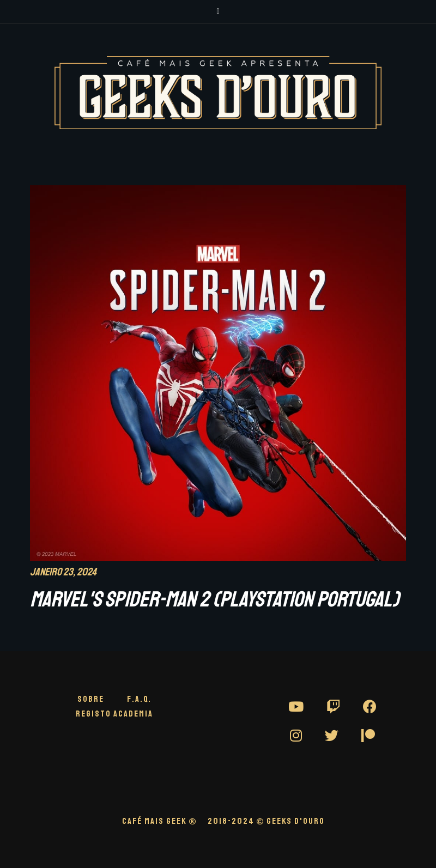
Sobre (91, 699)
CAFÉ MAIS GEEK (159, 821)
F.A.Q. (139, 699)
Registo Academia (114, 714)
